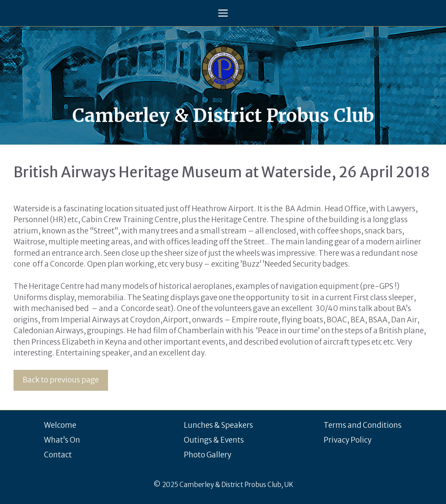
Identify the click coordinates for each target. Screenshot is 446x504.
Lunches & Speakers (218, 425)
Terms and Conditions (363, 425)
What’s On (62, 440)
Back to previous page (61, 380)
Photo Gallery (208, 455)
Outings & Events (214, 440)
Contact (58, 455)
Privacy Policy (348, 440)
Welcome (60, 425)
